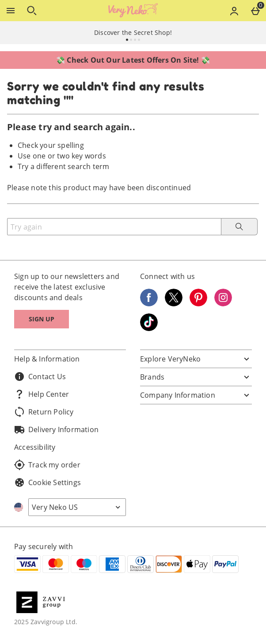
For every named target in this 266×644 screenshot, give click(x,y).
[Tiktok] (149, 328)
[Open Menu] (11, 11)
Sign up (42, 319)
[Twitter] (174, 304)
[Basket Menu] (255, 11)
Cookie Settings (47, 482)
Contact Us (40, 377)
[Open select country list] (77, 507)
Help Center (42, 394)
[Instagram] (223, 304)
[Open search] (32, 11)
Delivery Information (56, 429)
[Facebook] (149, 304)
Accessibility (35, 447)
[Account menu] (234, 11)
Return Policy (44, 412)
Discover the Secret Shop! (133, 32)
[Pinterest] (198, 304)
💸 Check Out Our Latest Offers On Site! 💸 (133, 60)
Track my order (47, 465)
